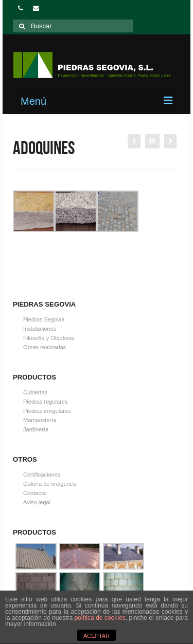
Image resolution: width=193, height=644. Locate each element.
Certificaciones (42, 475)
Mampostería (40, 420)
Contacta (34, 493)
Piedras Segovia (44, 319)
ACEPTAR (97, 636)
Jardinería (36, 429)
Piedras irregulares (47, 411)
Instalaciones (40, 329)
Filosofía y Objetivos (49, 338)
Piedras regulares (45, 402)
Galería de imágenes (49, 484)
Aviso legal (37, 502)
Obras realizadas (45, 347)
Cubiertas (35, 392)
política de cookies (100, 618)
